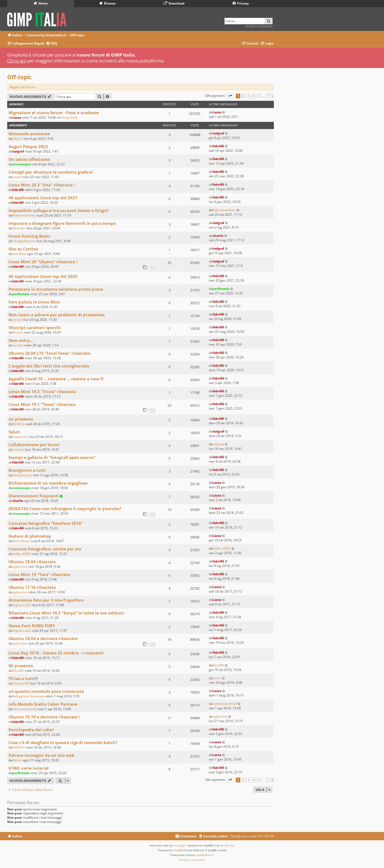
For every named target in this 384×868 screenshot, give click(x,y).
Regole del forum (23, 87)
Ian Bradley (227, 845)
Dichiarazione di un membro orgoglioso (48, 483)
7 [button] (268, 96)
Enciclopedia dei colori (31, 730)
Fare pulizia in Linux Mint (34, 302)
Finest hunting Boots (29, 236)
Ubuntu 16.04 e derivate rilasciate (43, 638)
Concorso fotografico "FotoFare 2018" (46, 523)
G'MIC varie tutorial (29, 768)
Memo (17, 760)
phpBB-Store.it (205, 855)
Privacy (241, 3)
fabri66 (218, 146)
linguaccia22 (22, 605)
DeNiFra (18, 747)
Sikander (19, 228)
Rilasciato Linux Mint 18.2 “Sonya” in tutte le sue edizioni (66, 613)
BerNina (18, 424)
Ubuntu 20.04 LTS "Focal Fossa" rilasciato (49, 353)
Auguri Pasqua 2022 (28, 146)
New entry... (21, 340)
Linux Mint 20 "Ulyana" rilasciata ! (43, 262)
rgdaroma (20, 567)
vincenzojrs (21, 164)
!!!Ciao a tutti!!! (23, 678)
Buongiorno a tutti (27, 470)
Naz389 (18, 671)
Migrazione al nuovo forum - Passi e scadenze (54, 113)
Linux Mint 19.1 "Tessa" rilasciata (42, 404)
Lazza (17, 117)
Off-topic (19, 77)
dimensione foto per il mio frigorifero (46, 600)
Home (41, 3)
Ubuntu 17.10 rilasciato (32, 587)
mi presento (21, 419)
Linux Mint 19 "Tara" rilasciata (39, 574)
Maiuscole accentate (29, 134)
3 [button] (249, 96)
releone (18, 449)
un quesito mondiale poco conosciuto (46, 691)
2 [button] (243, 96)
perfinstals (21, 294)
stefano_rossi (22, 475)
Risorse (107, 3)
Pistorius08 (21, 683)
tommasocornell (24, 709)
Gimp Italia (70, 117)
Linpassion (20, 437)
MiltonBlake (21, 541)
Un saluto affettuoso (29, 159)
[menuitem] (52, 44)
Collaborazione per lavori (34, 445)
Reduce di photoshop (30, 536)
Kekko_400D (21, 554)
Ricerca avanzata (259, 26)
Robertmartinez (24, 215)
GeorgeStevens (24, 241)
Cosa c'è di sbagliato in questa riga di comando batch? (63, 742)
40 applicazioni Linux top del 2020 (43, 276)
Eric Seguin (180, 845)
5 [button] (259, 96)
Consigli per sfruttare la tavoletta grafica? (51, 172)
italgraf (218, 133)
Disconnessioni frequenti (34, 496)
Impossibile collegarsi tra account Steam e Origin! (59, 210)
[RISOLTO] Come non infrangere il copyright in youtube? (65, 509)
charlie (218, 236)
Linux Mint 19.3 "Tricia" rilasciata (42, 391)
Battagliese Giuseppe (28, 696)
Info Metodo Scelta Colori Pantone (43, 704)
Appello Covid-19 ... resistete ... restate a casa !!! (56, 379)
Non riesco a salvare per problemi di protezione (57, 315)
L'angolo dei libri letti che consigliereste (49, 366)
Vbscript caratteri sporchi (35, 327)
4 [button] (254, 96)
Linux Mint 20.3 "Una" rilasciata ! (42, 185)
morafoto (19, 254)
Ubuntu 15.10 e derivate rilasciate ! (44, 717)
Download (174, 3)
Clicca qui (17, 61)
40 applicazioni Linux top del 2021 (43, 198)
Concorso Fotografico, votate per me (45, 549)
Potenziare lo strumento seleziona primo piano (56, 289)
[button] (230, 96)
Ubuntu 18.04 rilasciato (32, 562)
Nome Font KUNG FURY (32, 626)
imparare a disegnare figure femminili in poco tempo (62, 223)
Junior (217, 678)
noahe (17, 177)
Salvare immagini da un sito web (41, 755)
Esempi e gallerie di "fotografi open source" (52, 457)
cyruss (17, 320)
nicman (18, 345)
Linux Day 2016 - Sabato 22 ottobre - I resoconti (56, 653)
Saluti (14, 432)
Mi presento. (21, 666)
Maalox (18, 332)
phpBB (177, 850)
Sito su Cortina (23, 249)
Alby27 (17, 139)
